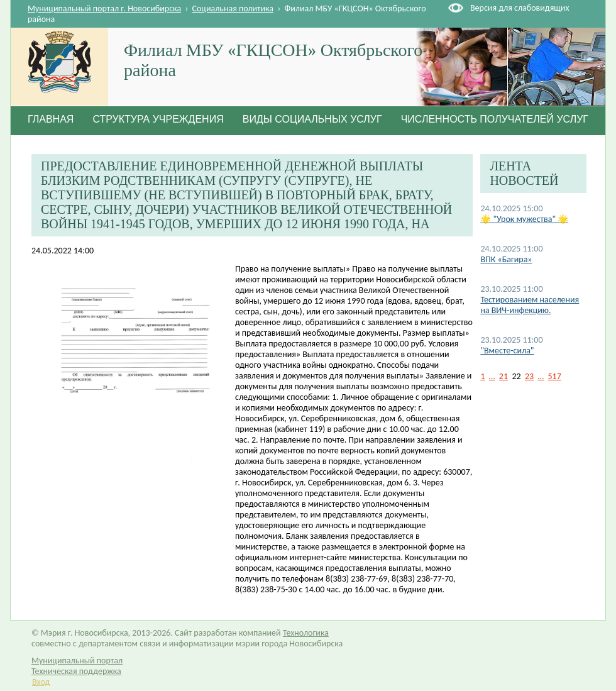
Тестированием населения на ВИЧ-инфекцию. (530, 305)
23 (529, 376)
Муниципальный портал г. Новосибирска (104, 8)
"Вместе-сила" (507, 351)
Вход (41, 682)
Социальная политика (233, 8)
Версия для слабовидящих (520, 8)
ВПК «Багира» (506, 259)
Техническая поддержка (76, 671)
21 (503, 376)
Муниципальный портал (77, 661)
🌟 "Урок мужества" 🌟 (524, 219)
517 (555, 376)
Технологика (306, 633)
